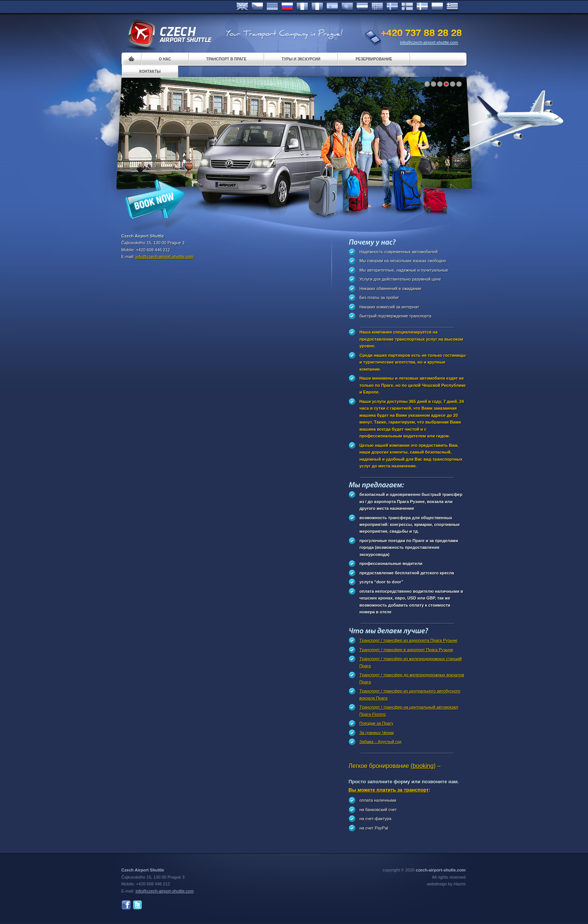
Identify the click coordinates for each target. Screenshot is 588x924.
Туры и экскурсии (301, 59)
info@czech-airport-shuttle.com (429, 42)
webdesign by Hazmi (446, 884)
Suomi (407, 7)
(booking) (423, 766)
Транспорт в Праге (226, 59)
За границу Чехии (377, 733)
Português (347, 7)
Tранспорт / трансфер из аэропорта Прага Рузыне (409, 640)
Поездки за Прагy (377, 723)
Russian (287, 7)
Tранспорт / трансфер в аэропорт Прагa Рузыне (406, 650)
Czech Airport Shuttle (169, 34)
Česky (257, 7)
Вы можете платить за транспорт (389, 790)
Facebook (126, 905)
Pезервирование (374, 59)
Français (302, 7)
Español (332, 7)
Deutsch (272, 7)
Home (131, 59)
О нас (165, 59)
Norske (377, 7)
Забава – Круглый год (381, 742)
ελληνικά (452, 7)
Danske (422, 7)
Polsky (437, 7)
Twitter (137, 905)
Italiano (317, 7)
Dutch (362, 7)
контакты (150, 71)
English (242, 7)
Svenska (392, 7)
